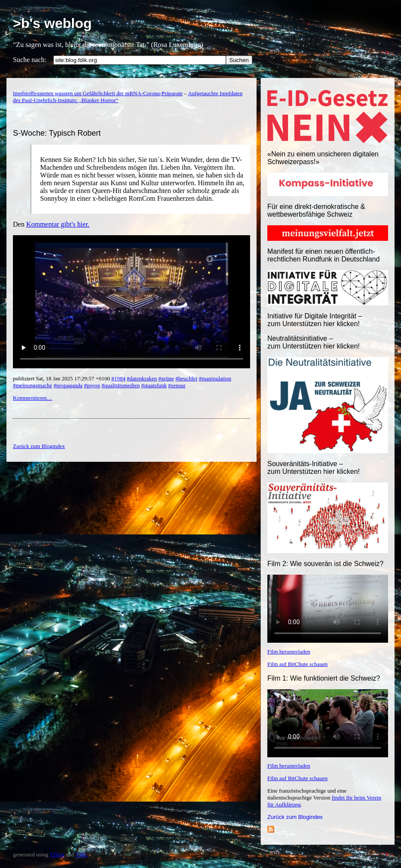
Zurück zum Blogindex (295, 817)
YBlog (57, 854)
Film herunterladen (289, 652)
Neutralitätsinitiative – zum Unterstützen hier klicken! (313, 342)
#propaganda (68, 385)
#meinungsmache (33, 385)
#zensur (177, 385)
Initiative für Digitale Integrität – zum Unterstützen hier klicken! (315, 320)
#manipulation (215, 378)
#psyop (92, 385)
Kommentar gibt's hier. (58, 224)
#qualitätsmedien (121, 385)
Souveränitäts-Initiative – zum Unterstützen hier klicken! (313, 468)
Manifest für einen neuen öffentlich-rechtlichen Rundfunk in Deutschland (324, 255)
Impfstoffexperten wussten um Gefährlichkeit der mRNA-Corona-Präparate (98, 93)
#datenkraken (142, 378)
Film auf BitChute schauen (298, 664)
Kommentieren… (33, 398)
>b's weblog (52, 23)
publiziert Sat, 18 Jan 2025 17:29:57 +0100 (62, 378)
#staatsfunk (154, 385)
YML (81, 854)
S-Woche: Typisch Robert (57, 133)
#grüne (166, 378)
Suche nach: (30, 60)
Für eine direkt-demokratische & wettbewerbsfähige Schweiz (316, 210)
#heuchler (186, 378)
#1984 (118, 378)
